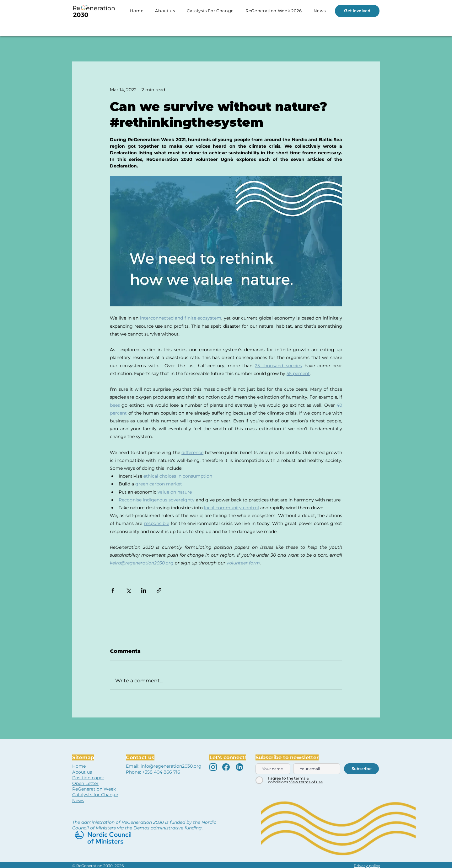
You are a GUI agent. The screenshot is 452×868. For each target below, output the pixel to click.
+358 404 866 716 (161, 772)
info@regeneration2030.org (171, 766)
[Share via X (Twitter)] (128, 590)
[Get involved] (357, 11)
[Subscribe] (361, 769)
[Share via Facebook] (113, 590)
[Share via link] (159, 590)
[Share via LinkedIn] (144, 590)
